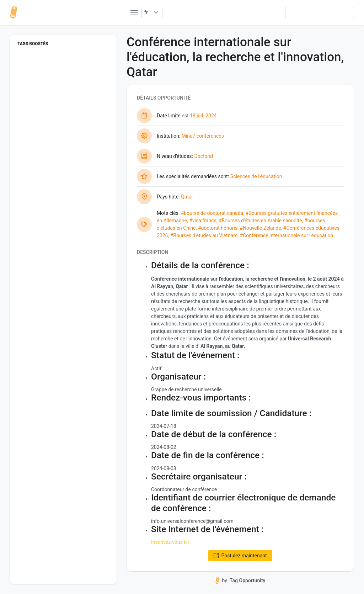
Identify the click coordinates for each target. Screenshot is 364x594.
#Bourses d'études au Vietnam (204, 235)
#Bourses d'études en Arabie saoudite (260, 221)
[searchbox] (320, 12)
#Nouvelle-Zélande (260, 228)
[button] (156, 12)
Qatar (187, 197)
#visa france (203, 221)
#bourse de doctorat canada (212, 213)
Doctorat (204, 156)
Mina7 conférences (203, 136)
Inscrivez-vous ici (170, 542)
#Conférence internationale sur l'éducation (287, 235)
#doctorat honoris (218, 228)
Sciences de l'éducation (256, 176)
